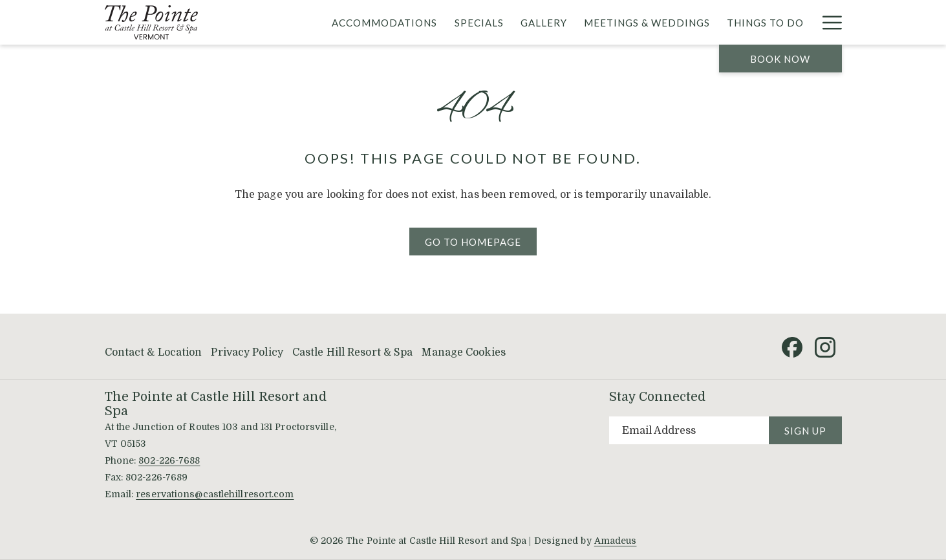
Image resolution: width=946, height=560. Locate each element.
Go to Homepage (473, 242)
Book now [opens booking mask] (780, 59)
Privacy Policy (247, 352)
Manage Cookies (463, 352)
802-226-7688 (169, 460)
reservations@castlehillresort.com (215, 494)
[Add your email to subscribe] (689, 430)
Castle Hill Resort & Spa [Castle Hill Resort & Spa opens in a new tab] (352, 352)
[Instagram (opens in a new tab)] (825, 346)
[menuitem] (384, 22)
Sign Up (805, 431)
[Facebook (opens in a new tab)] (792, 346)
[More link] (827, 22)
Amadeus (616, 541)
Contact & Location (154, 352)
